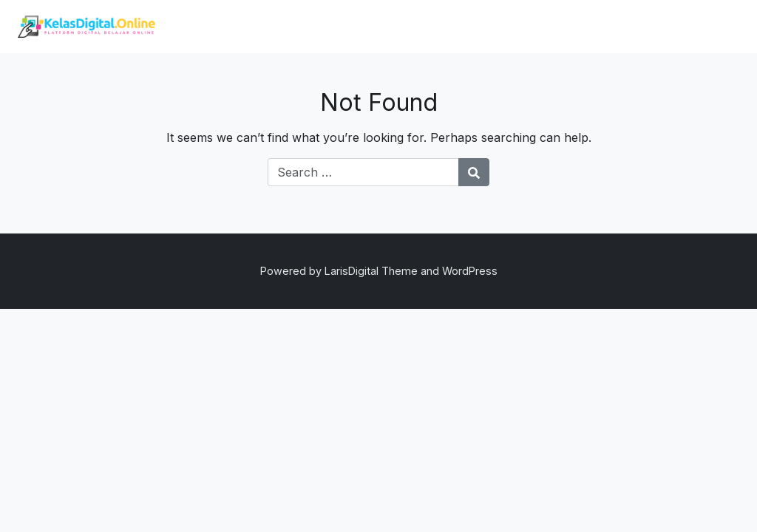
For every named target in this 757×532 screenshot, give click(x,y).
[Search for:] (363, 172)
